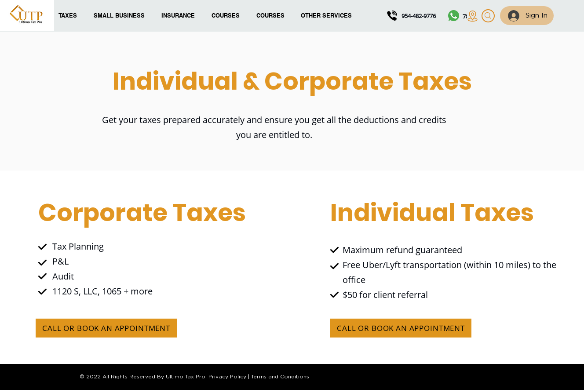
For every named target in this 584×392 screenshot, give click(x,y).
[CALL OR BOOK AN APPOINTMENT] (106, 328)
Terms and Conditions (280, 377)
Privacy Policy (227, 377)
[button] (227, 16)
